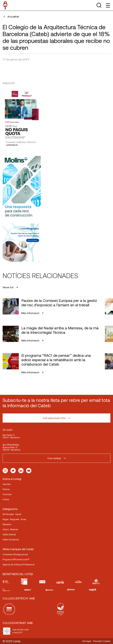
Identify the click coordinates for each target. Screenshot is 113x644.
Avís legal (87, 641)
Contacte (7, 494)
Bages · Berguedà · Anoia (14, 519)
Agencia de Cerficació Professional (19, 564)
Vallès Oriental (9, 534)
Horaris (6, 499)
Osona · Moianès (10, 529)
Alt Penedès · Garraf (12, 514)
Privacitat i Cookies (102, 641)
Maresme (7, 524)
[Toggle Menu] (108, 5)
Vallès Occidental (11, 539)
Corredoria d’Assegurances (15, 554)
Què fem (7, 484)
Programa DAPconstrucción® (16, 559)
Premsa (6, 489)
